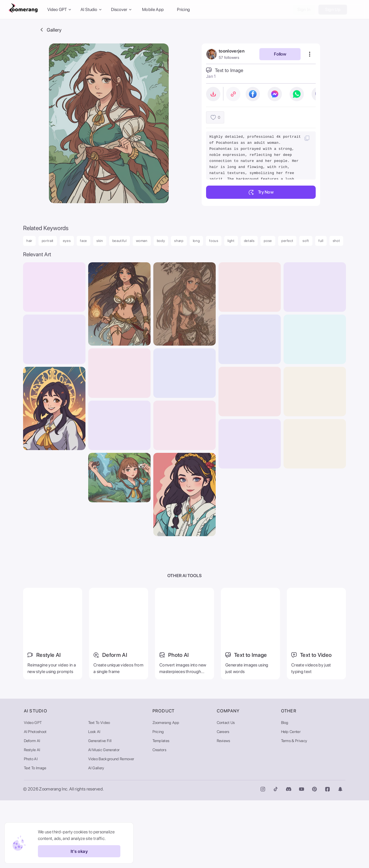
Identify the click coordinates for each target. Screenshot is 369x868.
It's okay (76, 851)
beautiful (120, 241)
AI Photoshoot (35, 799)
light (231, 241)
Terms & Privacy (294, 808)
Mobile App (153, 9)
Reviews (224, 808)
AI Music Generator (104, 817)
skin (100, 241)
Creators (159, 817)
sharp (179, 241)
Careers (223, 799)
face (84, 241)
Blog (285, 790)
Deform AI (32, 808)
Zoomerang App (166, 790)
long (196, 241)
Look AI (94, 799)
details (249, 241)
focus (214, 241)
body (161, 241)
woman (142, 241)
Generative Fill (100, 808)
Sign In (304, 9)
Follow (280, 54)
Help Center (291, 799)
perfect (287, 241)
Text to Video (99, 790)
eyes (67, 241)
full (321, 241)
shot (336, 241)
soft (306, 241)
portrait (48, 241)
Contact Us (226, 790)
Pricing (183, 9)
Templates (161, 808)
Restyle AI (32, 817)
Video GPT (33, 790)
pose (268, 241)
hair (29, 241)
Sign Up (333, 9)
